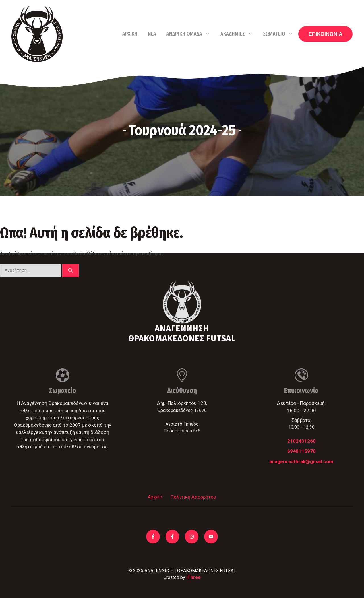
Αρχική (130, 34)
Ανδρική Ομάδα (191, 34)
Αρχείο (155, 497)
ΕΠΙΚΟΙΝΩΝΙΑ (325, 34)
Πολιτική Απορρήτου (193, 497)
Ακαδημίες (239, 34)
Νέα (152, 34)
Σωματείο (281, 34)
